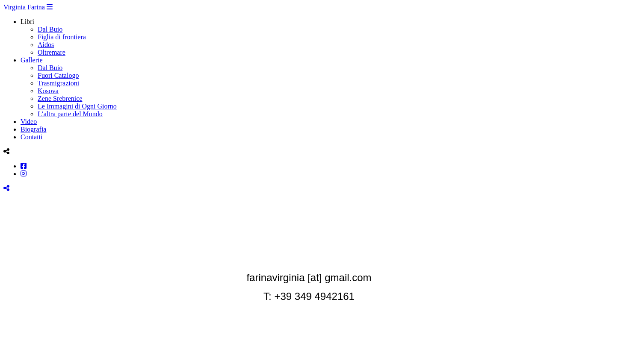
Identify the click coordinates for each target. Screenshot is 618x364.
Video (29, 122)
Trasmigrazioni (58, 83)
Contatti (32, 137)
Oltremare (52, 52)
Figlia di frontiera (62, 37)
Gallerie (32, 60)
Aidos (46, 45)
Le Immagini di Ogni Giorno (77, 106)
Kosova (48, 91)
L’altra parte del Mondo (70, 114)
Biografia (33, 129)
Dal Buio (50, 29)
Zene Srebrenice (60, 98)
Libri (27, 22)
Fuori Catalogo (58, 75)
